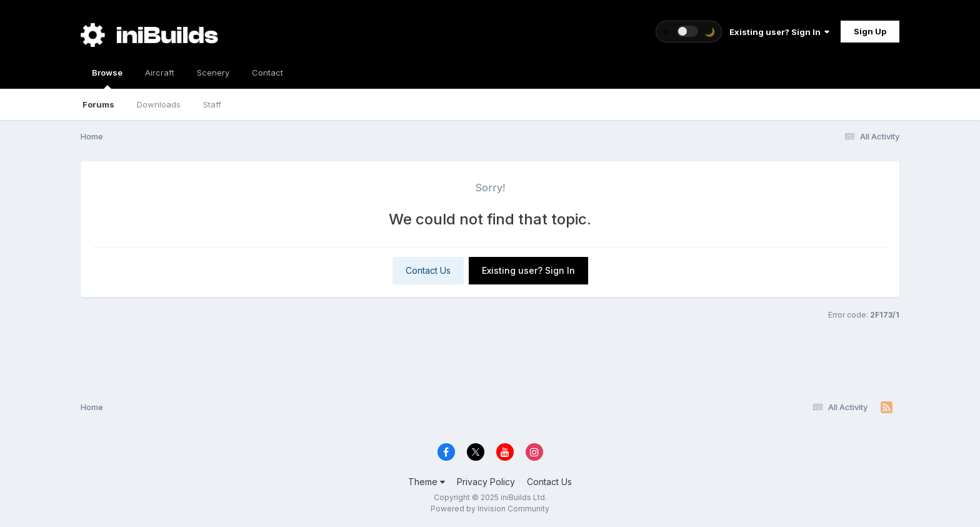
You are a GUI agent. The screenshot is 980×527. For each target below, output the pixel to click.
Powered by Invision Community (490, 509)
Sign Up (870, 31)
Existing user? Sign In (779, 32)
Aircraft (160, 73)
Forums (98, 104)
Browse (107, 78)
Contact (267, 73)
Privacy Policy (486, 482)
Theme (427, 482)
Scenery (213, 73)
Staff (212, 104)
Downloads (159, 104)
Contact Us (428, 270)
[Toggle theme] (689, 32)
